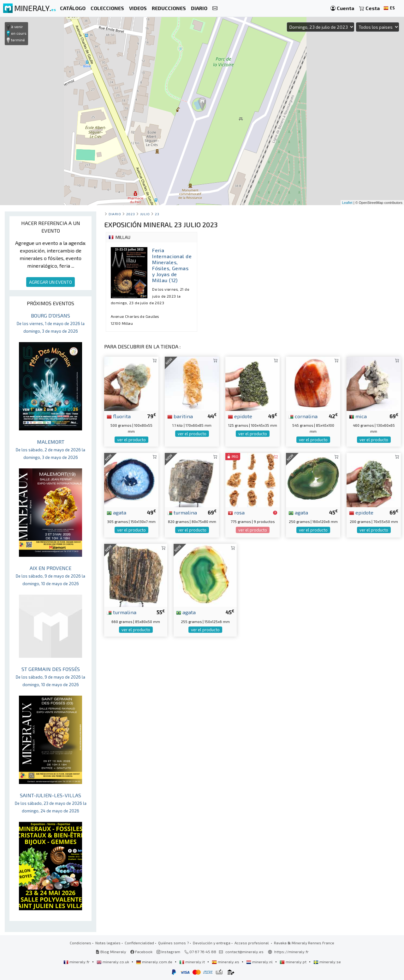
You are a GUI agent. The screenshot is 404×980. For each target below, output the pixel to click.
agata (116, 512)
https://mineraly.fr (291, 952)
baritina (180, 416)
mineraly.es (226, 962)
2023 (131, 214)
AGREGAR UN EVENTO (50, 282)
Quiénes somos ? (173, 943)
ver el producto (131, 440)
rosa (236, 512)
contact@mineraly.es (244, 952)
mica (358, 416)
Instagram (168, 952)
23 (157, 214)
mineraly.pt (294, 962)
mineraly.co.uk (113, 962)
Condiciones (80, 943)
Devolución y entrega (212, 943)
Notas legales (108, 943)
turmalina (182, 512)
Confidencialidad (139, 943)
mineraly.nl (260, 962)
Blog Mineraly (111, 952)
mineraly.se (327, 962)
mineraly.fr (77, 962)
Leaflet (347, 203)
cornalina (303, 416)
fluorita (119, 416)
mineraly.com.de (155, 962)
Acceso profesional (252, 943)
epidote (240, 416)
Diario (115, 214)
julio (145, 214)
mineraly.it (193, 962)
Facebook (141, 952)
